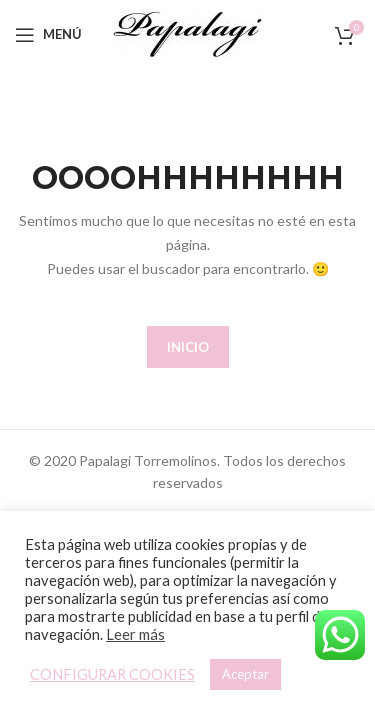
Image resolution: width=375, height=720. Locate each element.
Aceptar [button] (245, 674)
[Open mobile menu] (48, 35)
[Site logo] (188, 32)
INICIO (188, 347)
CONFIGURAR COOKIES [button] (112, 674)
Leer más (135, 634)
